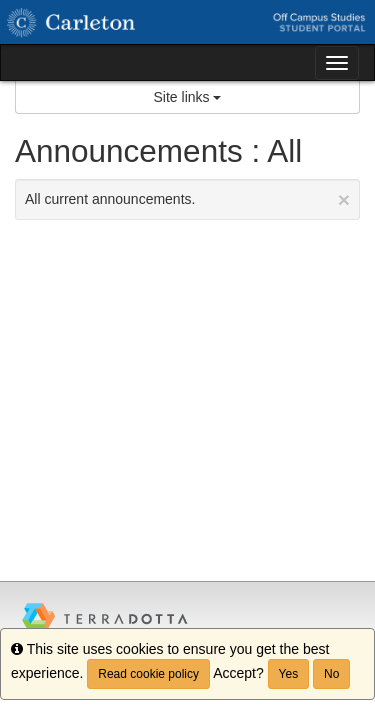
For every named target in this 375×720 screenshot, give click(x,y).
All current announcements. (187, 199)
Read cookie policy (148, 674)
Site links (188, 97)
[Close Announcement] (344, 199)
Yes (289, 674)
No (331, 674)
